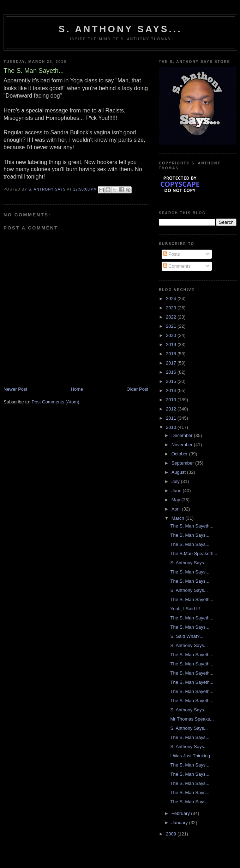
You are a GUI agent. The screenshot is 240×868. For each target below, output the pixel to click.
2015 (172, 381)
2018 (172, 354)
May (176, 500)
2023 (172, 308)
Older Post (137, 389)
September (183, 463)
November (183, 445)
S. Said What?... (187, 636)
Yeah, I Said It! (185, 609)
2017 (172, 363)
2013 (172, 400)
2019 (172, 345)
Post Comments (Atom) (56, 402)
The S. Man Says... (190, 535)
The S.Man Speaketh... (194, 554)
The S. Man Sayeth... (192, 526)
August (179, 472)
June (177, 491)
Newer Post (15, 389)
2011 (172, 418)
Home (77, 389)
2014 (172, 391)
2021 (172, 326)
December (183, 435)
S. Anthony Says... (120, 29)
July (176, 481)
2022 (172, 317)
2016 (172, 372)
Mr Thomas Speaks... (192, 719)
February (181, 813)
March (179, 518)
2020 (172, 335)
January (180, 823)
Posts (172, 254)
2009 (172, 834)
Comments (177, 266)
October (180, 454)
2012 (172, 409)
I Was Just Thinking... (192, 756)
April (177, 509)
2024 (172, 299)
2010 (172, 427)
